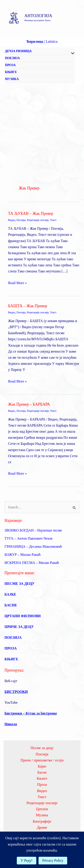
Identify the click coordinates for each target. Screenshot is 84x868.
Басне (42, 772)
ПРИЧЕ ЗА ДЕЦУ (19, 627)
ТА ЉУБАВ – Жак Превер (31, 214)
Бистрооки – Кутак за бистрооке (31, 713)
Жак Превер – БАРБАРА (29, 404)
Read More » (17, 283)
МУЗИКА (12, 79)
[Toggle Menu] (71, 54)
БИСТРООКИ (16, 692)
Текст (53, 220)
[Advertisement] (42, 127)
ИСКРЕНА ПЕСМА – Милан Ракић (32, 563)
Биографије (42, 821)
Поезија (21, 220)
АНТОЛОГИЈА (38, 16)
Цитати (42, 809)
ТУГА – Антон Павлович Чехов (28, 538)
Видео (12, 220)
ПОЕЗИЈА (12, 58)
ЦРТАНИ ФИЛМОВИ (23, 616)
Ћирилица (35, 41)
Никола (11, 724)
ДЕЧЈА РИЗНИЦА (18, 51)
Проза (42, 785)
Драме (42, 827)
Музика (42, 815)
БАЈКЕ (10, 594)
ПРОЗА (10, 65)
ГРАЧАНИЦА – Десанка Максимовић (33, 546)
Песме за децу (42, 748)
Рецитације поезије (38, 220)
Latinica (52, 41)
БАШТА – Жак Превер (28, 306)
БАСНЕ (11, 605)
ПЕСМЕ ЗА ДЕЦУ (19, 584)
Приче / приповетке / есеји (42, 760)
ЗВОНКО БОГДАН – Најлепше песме (33, 530)
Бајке (42, 766)
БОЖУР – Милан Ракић (23, 555)
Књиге (42, 778)
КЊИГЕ (11, 72)
